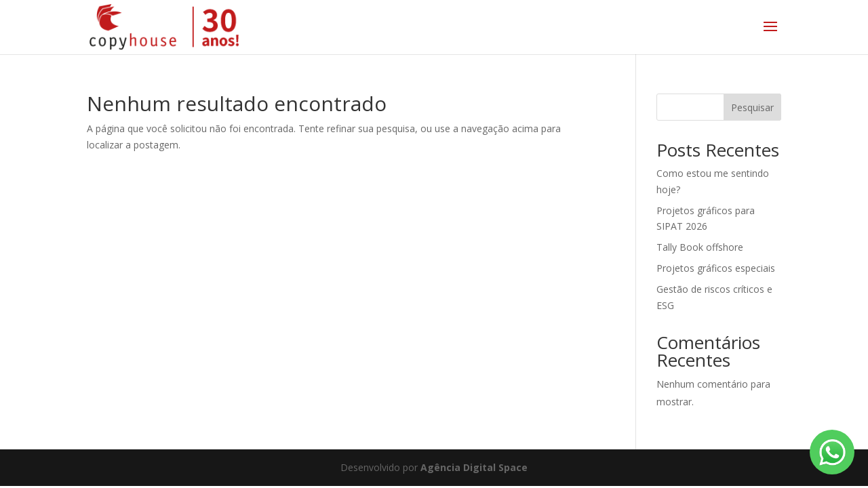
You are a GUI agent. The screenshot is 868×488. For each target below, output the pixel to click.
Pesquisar (752, 107)
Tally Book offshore (700, 247)
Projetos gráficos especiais (716, 268)
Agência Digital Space (474, 467)
